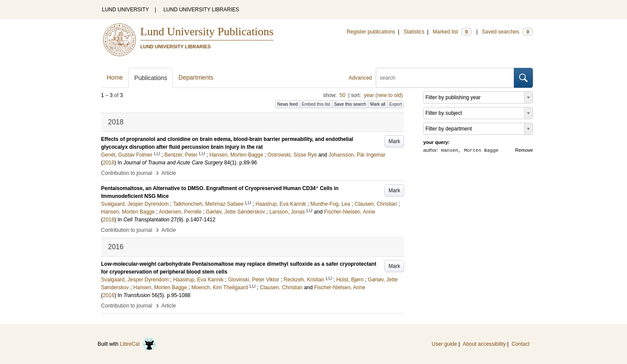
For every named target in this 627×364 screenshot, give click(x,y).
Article (169, 173)
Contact (521, 344)
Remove (524, 150)
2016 (109, 295)
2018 (109, 163)
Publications (151, 78)
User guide (445, 344)
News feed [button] (288, 104)
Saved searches (507, 32)
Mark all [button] (378, 104)
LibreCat (138, 344)
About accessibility (484, 344)
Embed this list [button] (316, 104)
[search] (445, 78)
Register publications (371, 32)
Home (115, 77)
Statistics (414, 32)
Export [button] (396, 104)
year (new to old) (383, 95)
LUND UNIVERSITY (125, 10)
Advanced (360, 78)
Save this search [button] (350, 104)
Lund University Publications (207, 32)
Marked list (452, 32)
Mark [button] (394, 141)
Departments (196, 77)
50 (342, 95)
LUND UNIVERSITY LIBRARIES (201, 10)
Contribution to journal (126, 173)
